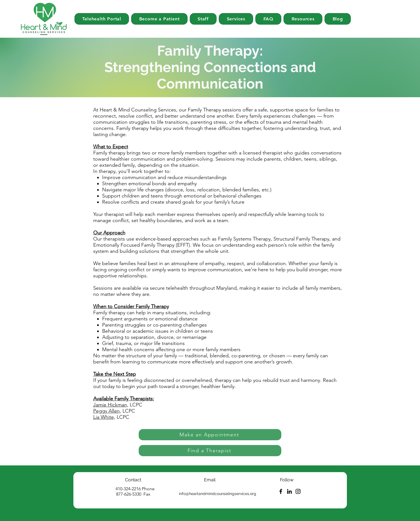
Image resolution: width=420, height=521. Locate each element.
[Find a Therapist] (210, 451)
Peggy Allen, (107, 411)
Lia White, (104, 417)
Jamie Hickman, (111, 405)
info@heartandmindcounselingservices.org (218, 494)
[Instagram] (298, 491)
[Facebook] (281, 491)
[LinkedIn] (289, 491)
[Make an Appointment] (210, 435)
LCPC (135, 405)
